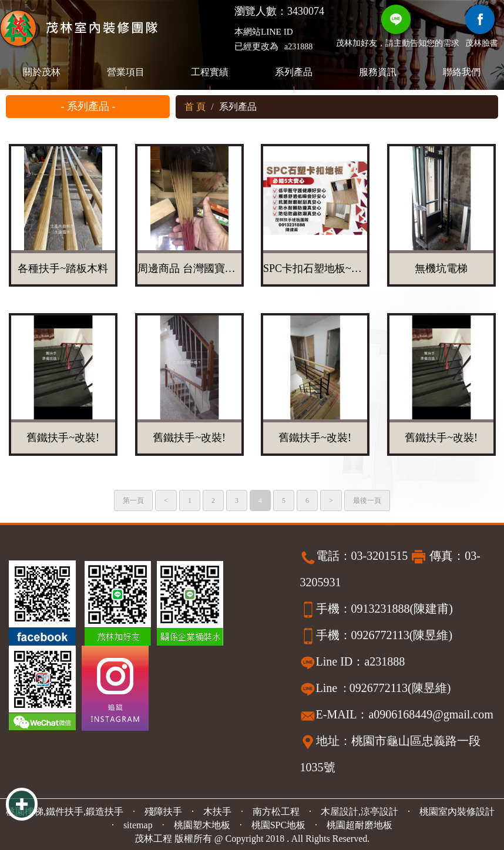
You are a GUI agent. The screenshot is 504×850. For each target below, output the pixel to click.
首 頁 (195, 107)
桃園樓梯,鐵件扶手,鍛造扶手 (65, 812)
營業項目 (126, 72)
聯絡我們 (462, 72)
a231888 (298, 47)
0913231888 (381, 609)
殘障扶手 (163, 812)
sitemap (138, 825)
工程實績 (210, 72)
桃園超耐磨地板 (359, 825)
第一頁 (133, 500)
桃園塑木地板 (202, 825)
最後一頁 (367, 500)
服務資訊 (378, 72)
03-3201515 (380, 556)
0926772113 (380, 635)
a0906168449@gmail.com (431, 714)
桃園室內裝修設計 (457, 812)
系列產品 (294, 72)
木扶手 (217, 812)
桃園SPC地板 (278, 825)
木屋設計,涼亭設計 (359, 812)
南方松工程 (276, 812)
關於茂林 (42, 72)
